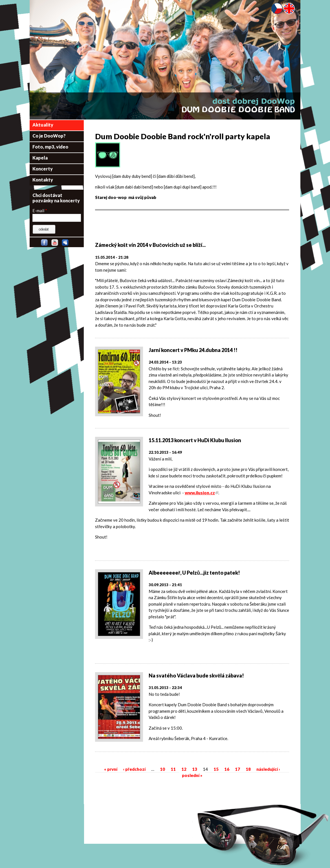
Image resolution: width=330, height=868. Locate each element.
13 (195, 769)
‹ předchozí (134, 769)
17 (237, 769)
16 (227, 769)
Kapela (40, 158)
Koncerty (43, 169)
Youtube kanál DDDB (56, 244)
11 (173, 769)
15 (216, 769)
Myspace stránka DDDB (66, 244)
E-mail (40, 211)
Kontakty (43, 180)
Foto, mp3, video (50, 147)
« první (111, 769)
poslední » (192, 775)
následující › (268, 769)
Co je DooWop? (49, 136)
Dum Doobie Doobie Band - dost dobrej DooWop (238, 106)
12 (184, 769)
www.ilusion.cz (202, 493)
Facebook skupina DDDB (45, 244)
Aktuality (43, 125)
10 (162, 769)
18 (248, 769)
